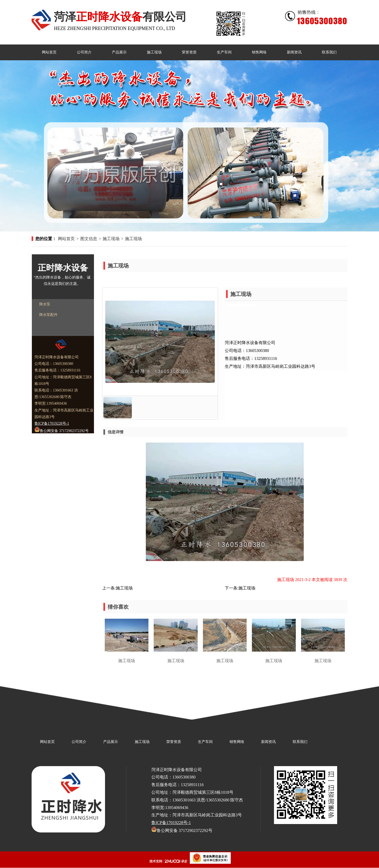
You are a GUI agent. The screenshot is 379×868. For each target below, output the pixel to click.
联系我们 (300, 742)
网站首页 (66, 239)
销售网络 (237, 742)
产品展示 (111, 742)
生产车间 (205, 742)
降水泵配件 (48, 315)
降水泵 (45, 304)
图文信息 (89, 239)
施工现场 (111, 239)
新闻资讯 (268, 742)
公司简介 (79, 742)
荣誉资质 (174, 742)
